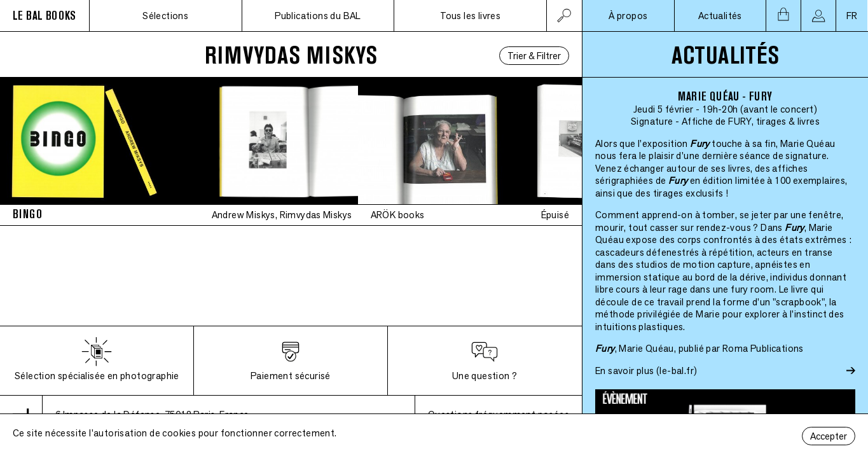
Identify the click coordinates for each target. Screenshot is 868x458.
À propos (628, 16)
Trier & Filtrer (534, 56)
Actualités (720, 16)
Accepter (829, 436)
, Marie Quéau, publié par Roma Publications (699, 348)
